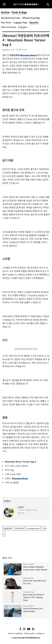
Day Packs (6, 22)
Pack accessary (9, 27)
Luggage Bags (20, 22)
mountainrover (33, 528)
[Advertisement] (26, 546)
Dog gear (23, 27)
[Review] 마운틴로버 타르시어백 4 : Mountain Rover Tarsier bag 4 (26, 40)
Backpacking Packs (11, 18)
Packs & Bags (19, 12)
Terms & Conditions (15, 633)
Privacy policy (30, 633)
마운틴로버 (8, 528)
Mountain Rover (28, 55)
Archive (5, 12)
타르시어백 (19, 528)
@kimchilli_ (21, 513)
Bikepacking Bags (31, 18)
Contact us (40, 633)
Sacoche (34, 22)
